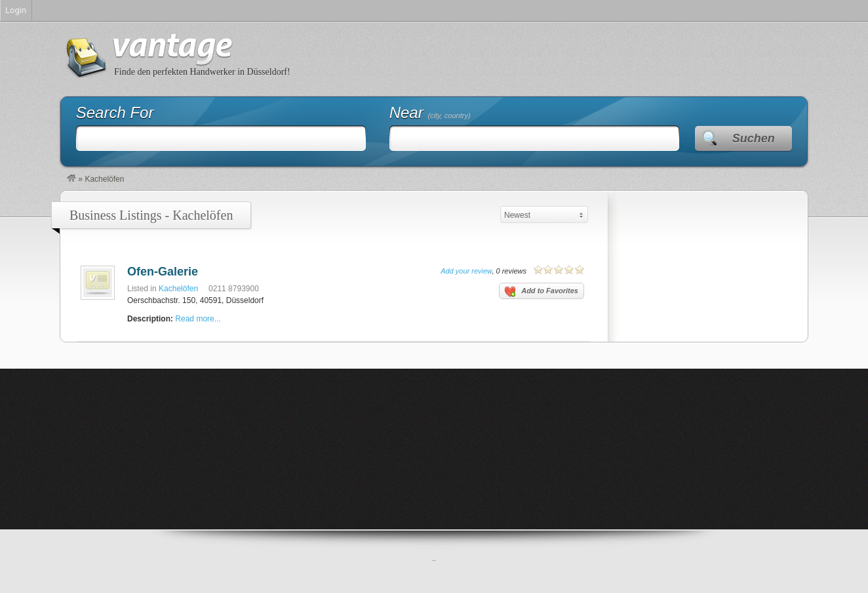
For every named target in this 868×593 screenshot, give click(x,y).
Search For (115, 112)
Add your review (466, 271)
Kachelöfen (178, 289)
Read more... (198, 319)
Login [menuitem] (16, 10)
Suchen (754, 138)
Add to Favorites (542, 292)
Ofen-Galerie (163, 272)
